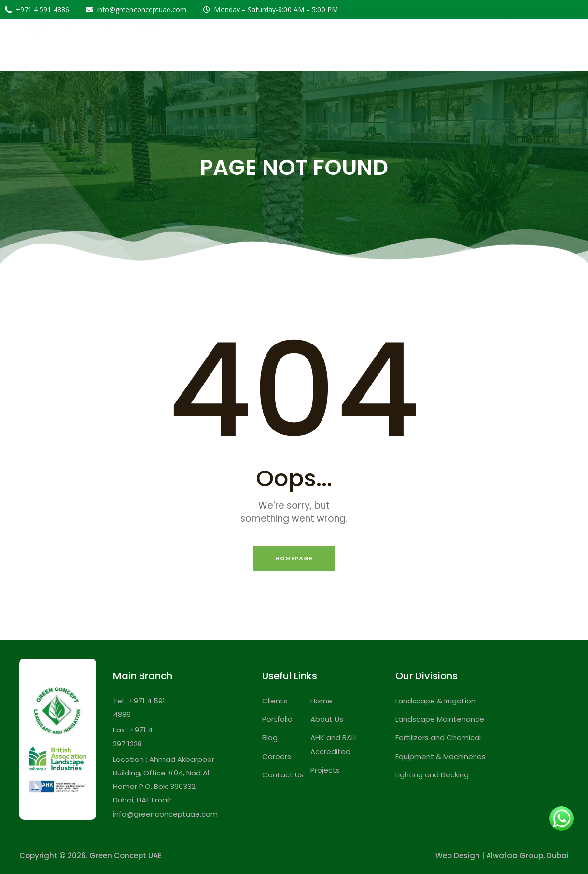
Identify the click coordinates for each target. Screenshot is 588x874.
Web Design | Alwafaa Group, (490, 855)
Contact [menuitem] (567, 38)
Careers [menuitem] (532, 38)
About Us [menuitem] (302, 38)
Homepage (294, 559)
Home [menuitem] (264, 38)
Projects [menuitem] (407, 38)
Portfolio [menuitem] (475, 38)
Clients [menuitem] (441, 38)
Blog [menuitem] (504, 38)
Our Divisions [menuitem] (358, 38)
